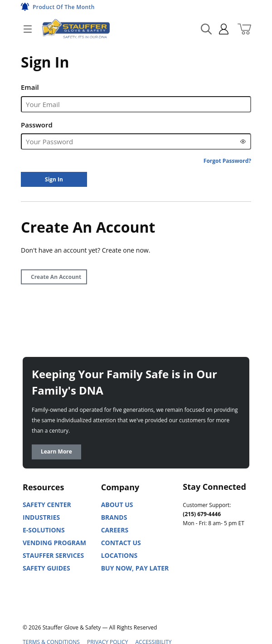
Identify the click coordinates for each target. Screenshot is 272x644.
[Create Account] (54, 277)
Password (37, 125)
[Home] (76, 29)
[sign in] (220, 29)
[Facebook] (230, 564)
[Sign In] (54, 179)
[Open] (28, 29)
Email (30, 87)
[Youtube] (210, 564)
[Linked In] (190, 564)
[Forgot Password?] (227, 161)
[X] (190, 586)
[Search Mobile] (206, 29)
